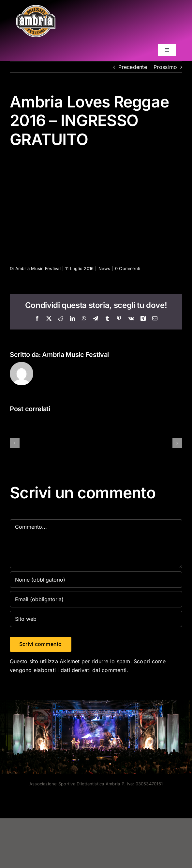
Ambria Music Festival (38, 268)
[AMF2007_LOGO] (36, 8)
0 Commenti (128, 268)
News (104, 268)
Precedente (133, 67)
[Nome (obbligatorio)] (96, 580)
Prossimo (165, 67)
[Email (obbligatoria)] (96, 599)
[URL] (96, 619)
